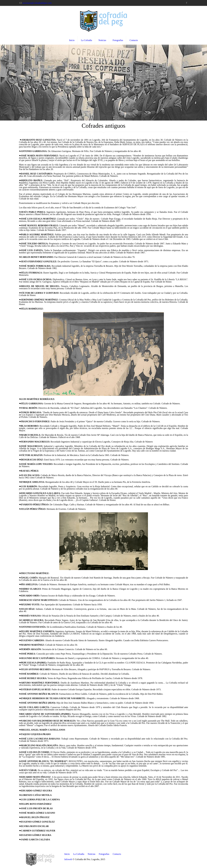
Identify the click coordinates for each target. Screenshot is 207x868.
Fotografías (104, 854)
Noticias (91, 854)
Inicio (67, 854)
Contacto (117, 854)
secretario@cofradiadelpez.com (37, 3)
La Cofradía (79, 854)
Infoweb (68, 859)
